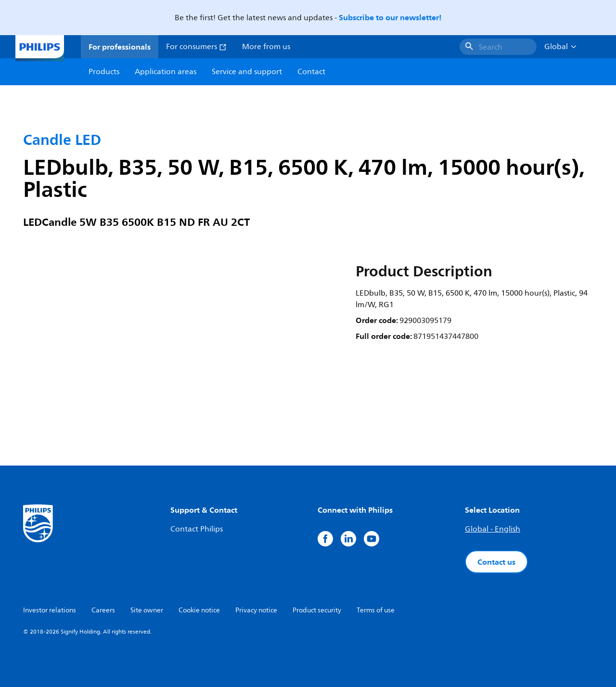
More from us (266, 47)
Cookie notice (199, 610)
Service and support (247, 72)
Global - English (493, 529)
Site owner (147, 610)
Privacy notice (256, 610)
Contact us (496, 562)
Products (104, 72)
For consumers (196, 47)
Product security (317, 610)
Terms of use (376, 610)
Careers (103, 610)
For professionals (120, 47)
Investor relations (50, 610)
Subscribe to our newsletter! (390, 17)
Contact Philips (197, 529)
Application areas (166, 72)
